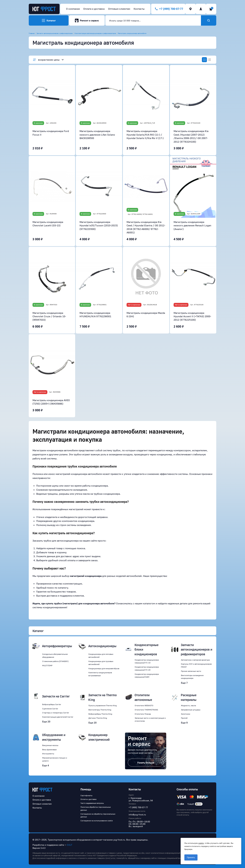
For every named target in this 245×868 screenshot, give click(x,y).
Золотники (186, 714)
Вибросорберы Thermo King (100, 714)
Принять (191, 857)
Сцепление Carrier (50, 709)
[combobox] (153, 20)
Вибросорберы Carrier (52, 704)
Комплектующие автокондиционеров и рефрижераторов (95, 33)
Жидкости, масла (188, 705)
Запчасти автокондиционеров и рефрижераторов (55, 33)
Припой (184, 718)
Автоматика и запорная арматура (195, 660)
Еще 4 (46, 765)
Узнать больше (146, 763)
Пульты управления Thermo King (103, 705)
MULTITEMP (47, 665)
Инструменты (48, 754)
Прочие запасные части (191, 671)
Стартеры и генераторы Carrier (56, 713)
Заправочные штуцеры (191, 710)
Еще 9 (184, 723)
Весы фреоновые (49, 750)
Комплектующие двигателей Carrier (58, 717)
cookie (201, 843)
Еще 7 (184, 683)
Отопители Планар (143, 714)
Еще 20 (46, 721)
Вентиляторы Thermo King (100, 710)
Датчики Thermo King (98, 718)
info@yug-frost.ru (137, 815)
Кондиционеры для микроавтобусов (104, 668)
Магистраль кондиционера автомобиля (132, 33)
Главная (32, 33)
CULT (70, 845)
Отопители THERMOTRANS (146, 710)
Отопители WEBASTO (144, 705)
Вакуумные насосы (50, 745)
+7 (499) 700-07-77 (138, 807)
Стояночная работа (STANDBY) (55, 661)
